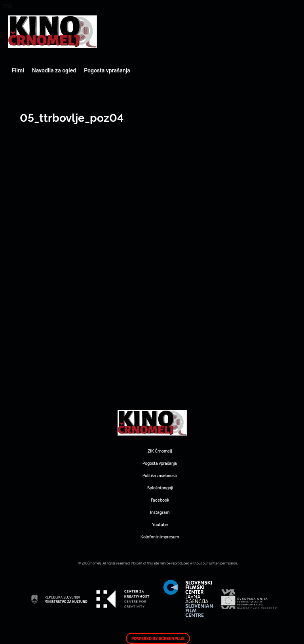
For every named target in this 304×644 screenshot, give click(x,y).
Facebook (160, 500)
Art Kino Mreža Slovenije (52, 32)
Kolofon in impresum (160, 537)
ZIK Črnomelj (160, 451)
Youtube (160, 524)
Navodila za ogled (54, 70)
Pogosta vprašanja (107, 70)
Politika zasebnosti (160, 475)
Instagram (160, 512)
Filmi (18, 70)
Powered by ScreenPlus (158, 638)
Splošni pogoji (160, 488)
